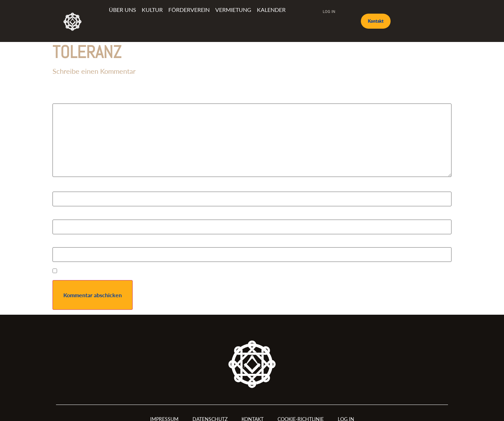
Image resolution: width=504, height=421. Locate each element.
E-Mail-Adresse (73, 216)
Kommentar (69, 100)
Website (63, 244)
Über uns (122, 10)
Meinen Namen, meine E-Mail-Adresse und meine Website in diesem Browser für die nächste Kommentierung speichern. (206, 272)
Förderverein (189, 10)
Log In (329, 11)
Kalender (271, 10)
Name (62, 188)
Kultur (152, 10)
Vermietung (233, 10)
